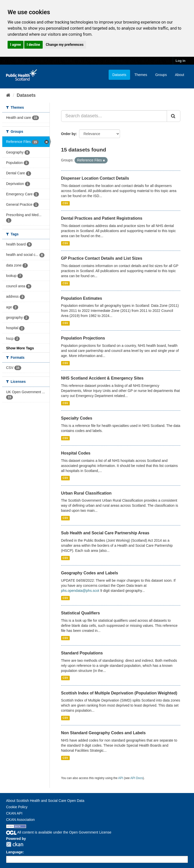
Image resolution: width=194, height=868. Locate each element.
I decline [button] (33, 45)
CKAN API (14, 813)
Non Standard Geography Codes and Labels (103, 733)
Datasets (119, 75)
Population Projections (83, 338)
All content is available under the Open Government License (59, 832)
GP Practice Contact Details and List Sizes (102, 258)
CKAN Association (20, 820)
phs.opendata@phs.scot (80, 591)
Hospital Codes (76, 453)
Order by (68, 134)
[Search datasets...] (114, 116)
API (121, 778)
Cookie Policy (17, 807)
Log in (180, 61)
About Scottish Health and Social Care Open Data (45, 801)
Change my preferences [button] (65, 45)
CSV (65, 203)
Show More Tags (20, 348)
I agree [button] (16, 45)
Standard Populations (82, 653)
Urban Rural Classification (86, 493)
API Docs (137, 778)
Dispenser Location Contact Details (95, 178)
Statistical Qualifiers (81, 613)
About (179, 75)
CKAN (15, 844)
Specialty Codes (77, 418)
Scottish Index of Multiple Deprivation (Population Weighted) (119, 693)
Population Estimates (82, 298)
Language (14, 852)
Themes (141, 75)
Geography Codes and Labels (90, 573)
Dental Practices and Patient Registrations (102, 218)
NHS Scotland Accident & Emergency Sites (102, 378)
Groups (161, 75)
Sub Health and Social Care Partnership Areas (105, 533)
